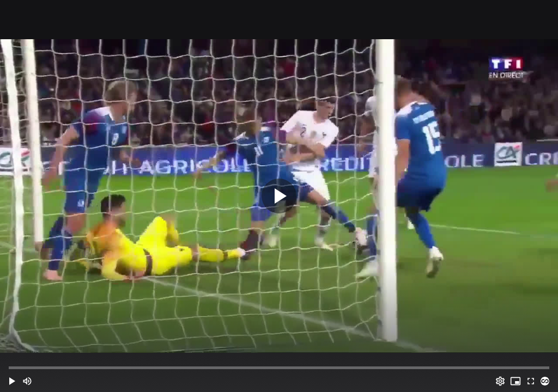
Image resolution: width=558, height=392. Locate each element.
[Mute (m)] (27, 381)
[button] (12, 381)
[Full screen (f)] (531, 381)
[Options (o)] (500, 381)
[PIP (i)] (515, 381)
